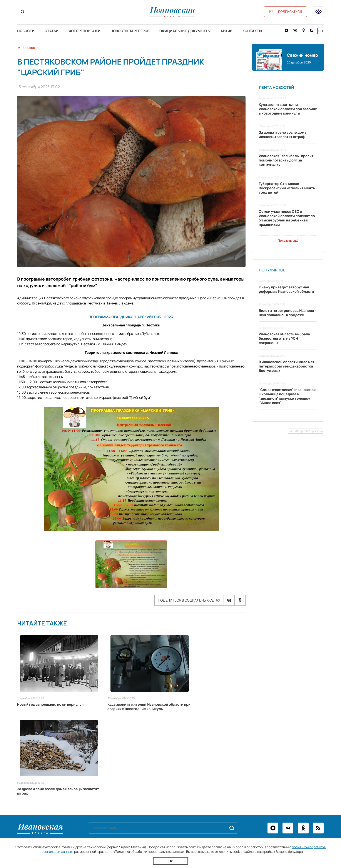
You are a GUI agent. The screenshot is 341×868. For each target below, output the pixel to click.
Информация (135, 764)
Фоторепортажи (86, 31)
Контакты (258, 31)
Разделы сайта (34, 764)
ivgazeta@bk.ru (233, 779)
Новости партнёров (133, 31)
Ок (171, 861)
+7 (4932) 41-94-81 (239, 773)
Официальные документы (189, 31)
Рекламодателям (134, 779)
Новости (26, 31)
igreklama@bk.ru (239, 785)
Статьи (53, 31)
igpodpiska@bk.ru (242, 791)
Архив (231, 31)
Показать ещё (288, 241)
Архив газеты (28, 791)
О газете (127, 773)
